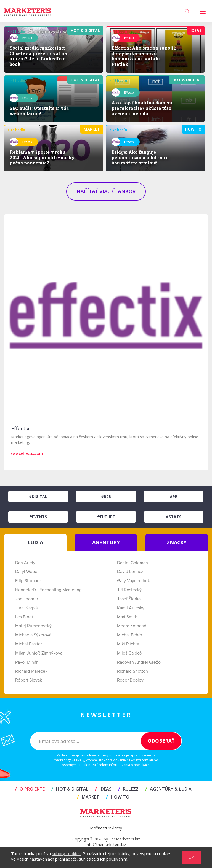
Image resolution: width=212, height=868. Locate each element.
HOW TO (118, 797)
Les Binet (24, 617)
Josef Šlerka (129, 599)
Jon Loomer (27, 599)
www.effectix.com (27, 453)
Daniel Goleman (132, 563)
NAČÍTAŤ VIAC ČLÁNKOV (106, 191)
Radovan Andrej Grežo (139, 662)
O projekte (30, 789)
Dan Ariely (25, 563)
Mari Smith (127, 617)
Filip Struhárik (28, 581)
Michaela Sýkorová (33, 635)
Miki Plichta (128, 644)
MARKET (88, 797)
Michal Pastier (29, 644)
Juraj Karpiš (26, 608)
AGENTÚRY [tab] (106, 542)
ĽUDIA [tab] (35, 542)
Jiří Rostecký (129, 590)
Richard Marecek (31, 671)
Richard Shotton (132, 671)
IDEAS (103, 789)
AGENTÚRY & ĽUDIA (168, 789)
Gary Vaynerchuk (133, 581)
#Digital (38, 497)
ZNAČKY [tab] (177, 542)
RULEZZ (128, 789)
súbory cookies (66, 853)
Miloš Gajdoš (129, 653)
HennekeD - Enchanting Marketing (48, 590)
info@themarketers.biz (106, 844)
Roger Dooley (130, 680)
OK (191, 857)
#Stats (174, 517)
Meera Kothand (132, 626)
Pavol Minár (26, 662)
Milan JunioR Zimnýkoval (39, 653)
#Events (38, 517)
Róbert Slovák (29, 680)
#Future (106, 517)
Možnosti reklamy (106, 828)
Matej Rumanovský (33, 626)
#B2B (106, 497)
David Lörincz (130, 572)
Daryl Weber (27, 572)
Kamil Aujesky (131, 608)
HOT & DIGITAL (70, 789)
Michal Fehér (130, 635)
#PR (174, 497)
